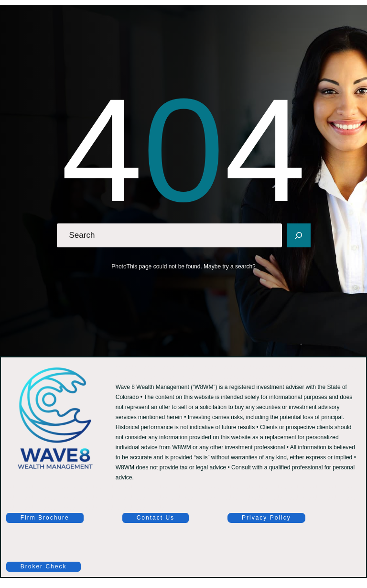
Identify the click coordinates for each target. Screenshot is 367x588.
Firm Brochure (45, 518)
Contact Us (156, 518)
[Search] (299, 235)
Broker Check (44, 566)
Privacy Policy (266, 518)
